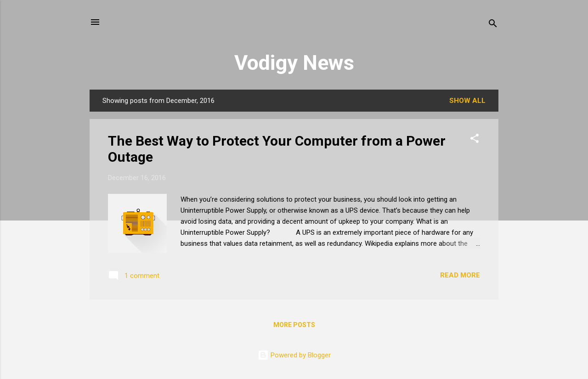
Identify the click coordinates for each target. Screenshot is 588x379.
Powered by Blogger (294, 355)
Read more (460, 275)
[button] (475, 140)
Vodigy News (294, 63)
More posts (294, 325)
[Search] (493, 25)
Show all (467, 101)
